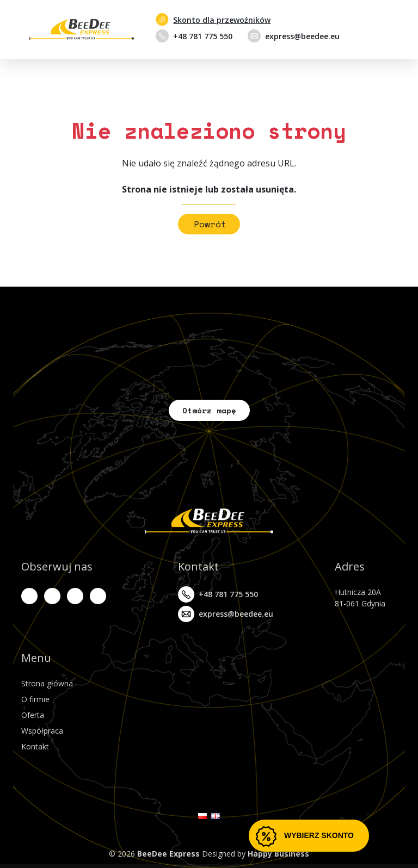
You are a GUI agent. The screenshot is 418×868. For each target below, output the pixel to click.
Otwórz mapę (209, 410)
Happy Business (278, 854)
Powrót (210, 224)
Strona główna (47, 683)
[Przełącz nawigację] (385, 29)
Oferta (33, 715)
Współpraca (42, 731)
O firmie (35, 699)
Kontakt (35, 746)
